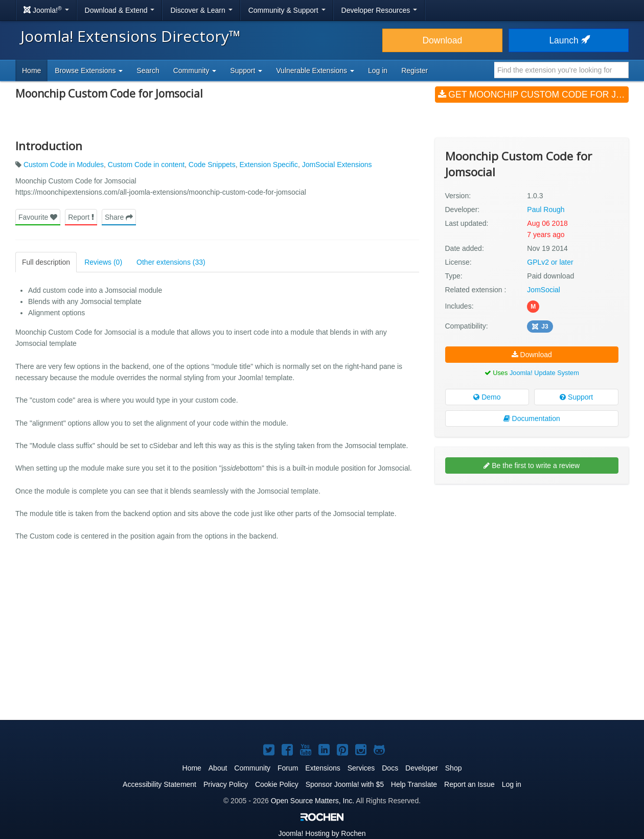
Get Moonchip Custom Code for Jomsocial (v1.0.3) (533, 95)
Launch (568, 40)
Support (576, 397)
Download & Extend (120, 10)
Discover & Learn (201, 10)
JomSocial (544, 290)
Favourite (38, 217)
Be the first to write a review (532, 465)
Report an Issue (469, 784)
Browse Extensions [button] (89, 71)
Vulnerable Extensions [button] (315, 71)
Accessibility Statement (159, 784)
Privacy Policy (226, 784)
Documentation (532, 418)
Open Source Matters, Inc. (313, 801)
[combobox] (561, 70)
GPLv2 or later (550, 262)
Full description (46, 262)
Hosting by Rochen (322, 833)
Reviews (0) (103, 262)
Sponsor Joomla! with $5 (345, 784)
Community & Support (287, 10)
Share (119, 217)
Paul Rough (546, 209)
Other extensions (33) (171, 262)
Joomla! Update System (544, 373)
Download (442, 40)
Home (31, 71)
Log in (378, 71)
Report (81, 217)
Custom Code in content (146, 165)
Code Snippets (212, 165)
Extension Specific (268, 165)
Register (415, 71)
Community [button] (195, 71)
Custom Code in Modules (64, 165)
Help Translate (414, 784)
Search (148, 71)
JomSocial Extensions (337, 165)
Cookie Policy (277, 784)
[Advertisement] (532, 558)
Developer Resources (379, 10)
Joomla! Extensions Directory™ (131, 36)
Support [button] (246, 71)
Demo (487, 397)
